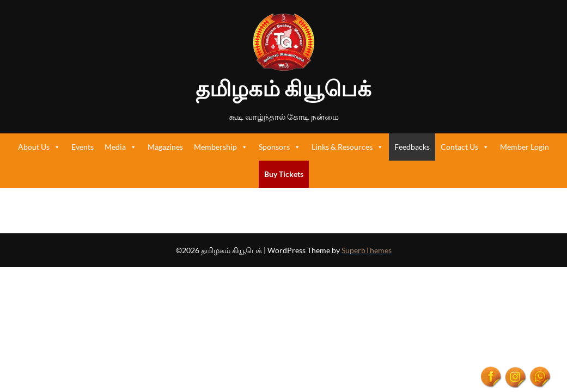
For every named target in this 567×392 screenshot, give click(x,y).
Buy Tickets (284, 174)
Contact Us (465, 147)
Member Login (525, 147)
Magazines (165, 147)
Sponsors (280, 147)
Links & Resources (347, 147)
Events (83, 147)
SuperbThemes (367, 250)
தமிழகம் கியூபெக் (283, 88)
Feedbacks (412, 147)
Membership (221, 147)
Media (121, 147)
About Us (39, 147)
